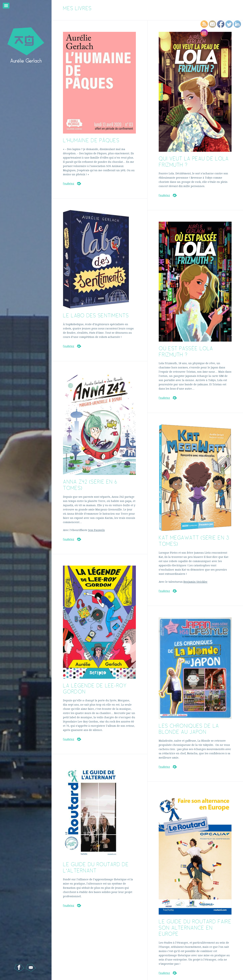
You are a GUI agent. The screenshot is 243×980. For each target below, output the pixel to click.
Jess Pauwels (96, 530)
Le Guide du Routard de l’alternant (96, 867)
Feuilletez (69, 184)
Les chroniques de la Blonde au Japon (189, 729)
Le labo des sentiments (96, 315)
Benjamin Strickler (195, 582)
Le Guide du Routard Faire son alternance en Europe (195, 928)
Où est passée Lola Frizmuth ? (186, 351)
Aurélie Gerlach (26, 61)
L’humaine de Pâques (91, 140)
